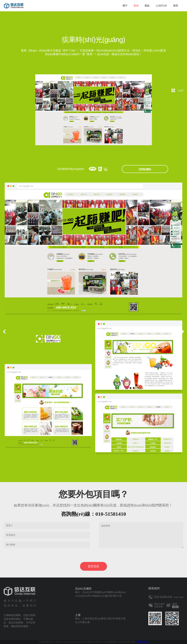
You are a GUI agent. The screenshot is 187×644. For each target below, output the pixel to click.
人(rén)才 (161, 6)
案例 (136, 6)
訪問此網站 (145, 169)
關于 (125, 6)
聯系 (176, 6)
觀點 (147, 6)
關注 (175, 607)
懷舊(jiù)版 (143, 642)
